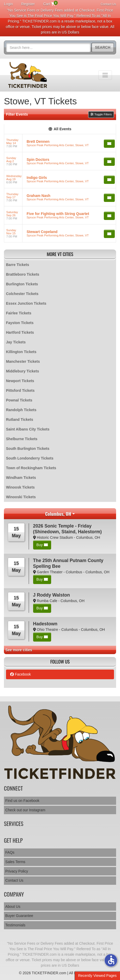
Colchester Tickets (22, 294)
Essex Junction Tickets (26, 303)
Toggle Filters (101, 114)
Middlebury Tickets (23, 371)
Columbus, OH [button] (58, 514)
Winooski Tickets (21, 497)
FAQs (10, 852)
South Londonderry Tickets (30, 458)
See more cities (19, 650)
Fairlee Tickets (19, 313)
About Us (13, 907)
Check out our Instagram (25, 810)
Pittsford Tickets (20, 390)
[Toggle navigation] (105, 75)
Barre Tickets (17, 265)
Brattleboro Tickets (23, 274)
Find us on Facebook (22, 801)
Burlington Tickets (22, 284)
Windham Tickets (21, 478)
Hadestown (45, 624)
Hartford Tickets (20, 332)
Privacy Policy (17, 871)
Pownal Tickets (19, 400)
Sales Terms (15, 862)
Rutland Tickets (20, 420)
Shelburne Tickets (22, 439)
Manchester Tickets (23, 361)
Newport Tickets (20, 381)
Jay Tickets (16, 342)
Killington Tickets (21, 352)
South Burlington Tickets (28, 449)
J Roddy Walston (52, 595)
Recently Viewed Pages (97, 976)
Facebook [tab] (20, 674)
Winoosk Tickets (20, 487)
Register (28, 4)
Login (8, 4)
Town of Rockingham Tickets (31, 468)
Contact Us (108, 4)
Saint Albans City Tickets (28, 429)
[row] (60, 143)
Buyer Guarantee (19, 916)
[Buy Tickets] (109, 144)
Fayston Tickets (20, 323)
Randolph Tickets (21, 410)
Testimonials (15, 925)
